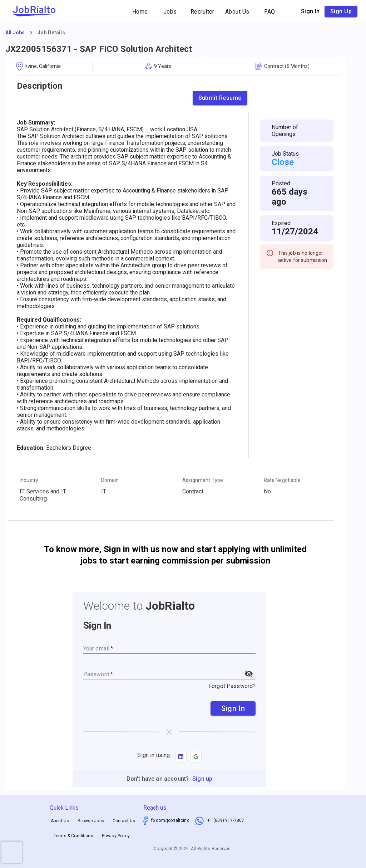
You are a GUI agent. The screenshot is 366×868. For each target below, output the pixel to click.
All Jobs (15, 33)
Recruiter (202, 12)
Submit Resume (220, 98)
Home (140, 12)
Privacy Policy (116, 836)
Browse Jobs (91, 821)
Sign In (233, 708)
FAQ (270, 12)
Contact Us (124, 821)
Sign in (310, 11)
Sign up (341, 11)
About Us (237, 12)
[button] (196, 757)
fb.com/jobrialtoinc (170, 820)
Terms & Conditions (73, 836)
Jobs (170, 12)
